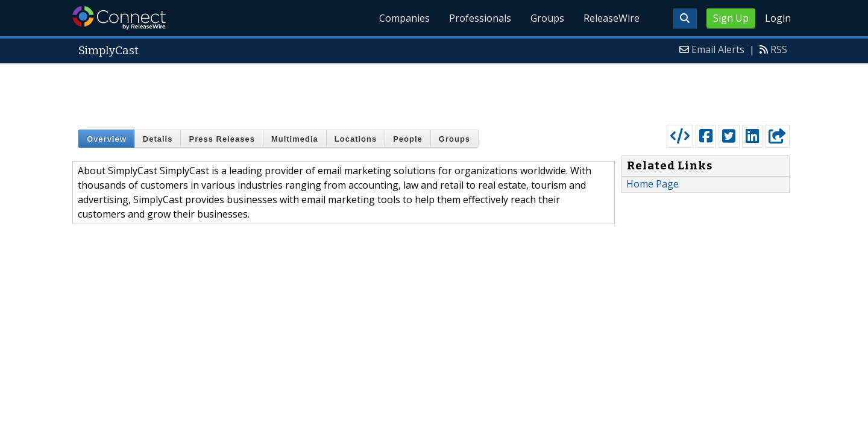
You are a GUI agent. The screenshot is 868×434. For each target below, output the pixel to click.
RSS (779, 49)
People (408, 139)
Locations (356, 139)
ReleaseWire (612, 18)
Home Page (653, 184)
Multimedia (295, 139)
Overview (107, 139)
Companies (404, 18)
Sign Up (731, 18)
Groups (547, 18)
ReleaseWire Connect (119, 18)
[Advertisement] (434, 92)
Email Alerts (718, 49)
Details (158, 139)
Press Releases (222, 139)
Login (778, 18)
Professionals (480, 18)
